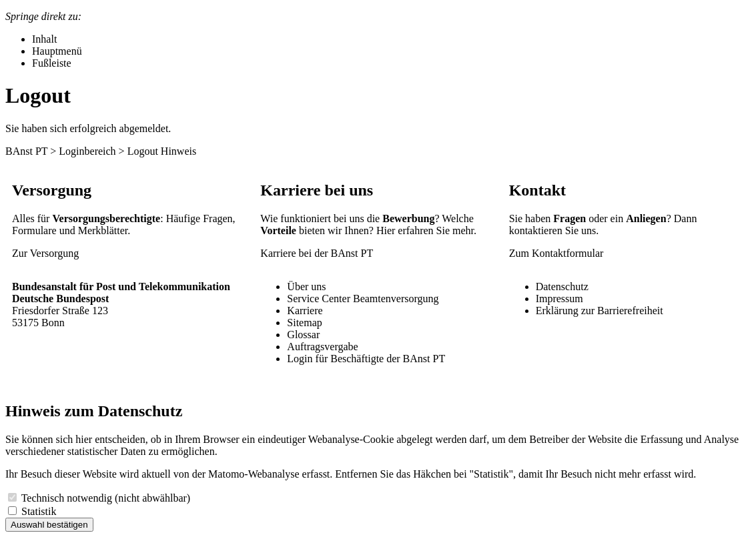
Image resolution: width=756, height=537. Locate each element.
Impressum (559, 299)
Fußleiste (52, 63)
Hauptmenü (57, 51)
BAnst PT (26, 151)
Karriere (305, 311)
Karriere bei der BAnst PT (317, 253)
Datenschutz (562, 287)
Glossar (303, 335)
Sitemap (304, 323)
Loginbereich (87, 151)
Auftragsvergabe (322, 347)
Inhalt (44, 39)
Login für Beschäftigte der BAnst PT (366, 359)
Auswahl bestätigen (49, 525)
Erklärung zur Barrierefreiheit (600, 311)
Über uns (306, 287)
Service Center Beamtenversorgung (363, 299)
